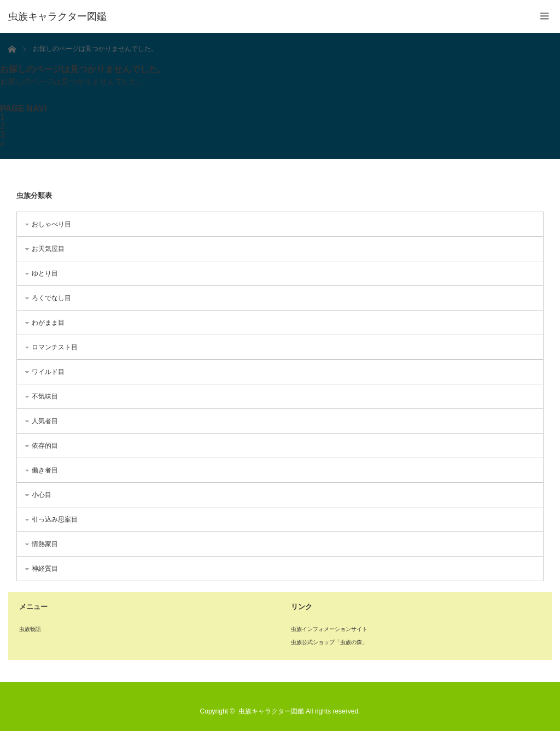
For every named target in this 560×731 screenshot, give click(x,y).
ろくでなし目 (51, 298)
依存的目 (45, 446)
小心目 (42, 495)
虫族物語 (30, 629)
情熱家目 (45, 544)
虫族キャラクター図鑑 (57, 16)
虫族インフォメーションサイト (329, 629)
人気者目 (45, 421)
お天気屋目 (48, 249)
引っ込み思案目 (55, 519)
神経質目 (45, 569)
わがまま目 (48, 323)
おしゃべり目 (51, 224)
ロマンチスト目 (55, 347)
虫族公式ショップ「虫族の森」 (329, 642)
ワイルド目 (48, 372)
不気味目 (45, 396)
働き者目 (45, 470)
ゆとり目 (45, 273)
